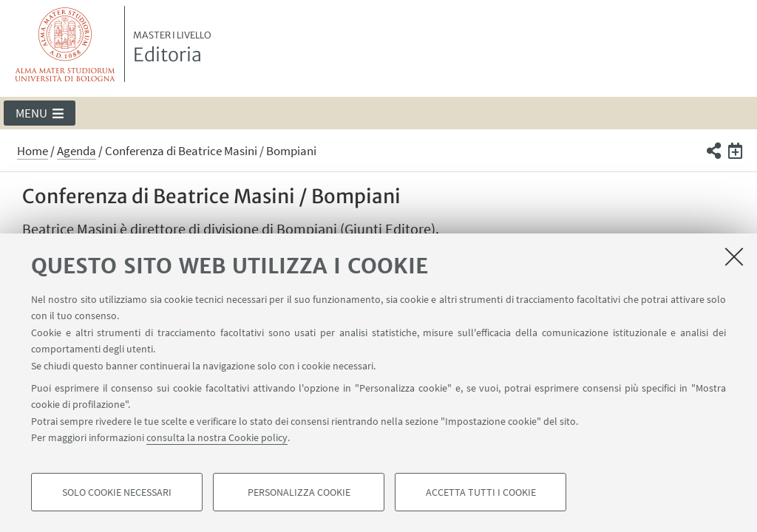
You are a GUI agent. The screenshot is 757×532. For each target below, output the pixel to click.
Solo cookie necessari (117, 492)
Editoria (172, 48)
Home (33, 151)
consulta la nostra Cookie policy (217, 437)
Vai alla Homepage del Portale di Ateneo (65, 44)
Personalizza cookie (299, 492)
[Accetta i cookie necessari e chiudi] (734, 256)
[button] (40, 113)
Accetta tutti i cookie (481, 492)
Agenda (77, 151)
